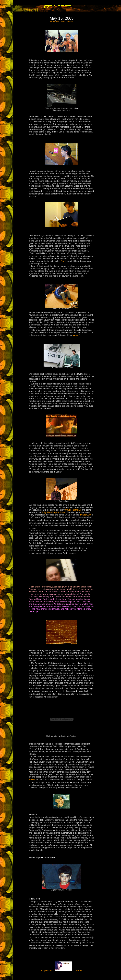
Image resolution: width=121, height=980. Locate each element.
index (63, 22)
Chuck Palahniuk (73, 510)
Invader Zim (85, 515)
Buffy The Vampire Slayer (53, 512)
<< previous (55, 22)
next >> (70, 22)
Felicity (32, 780)
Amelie (64, 261)
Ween (76, 335)
